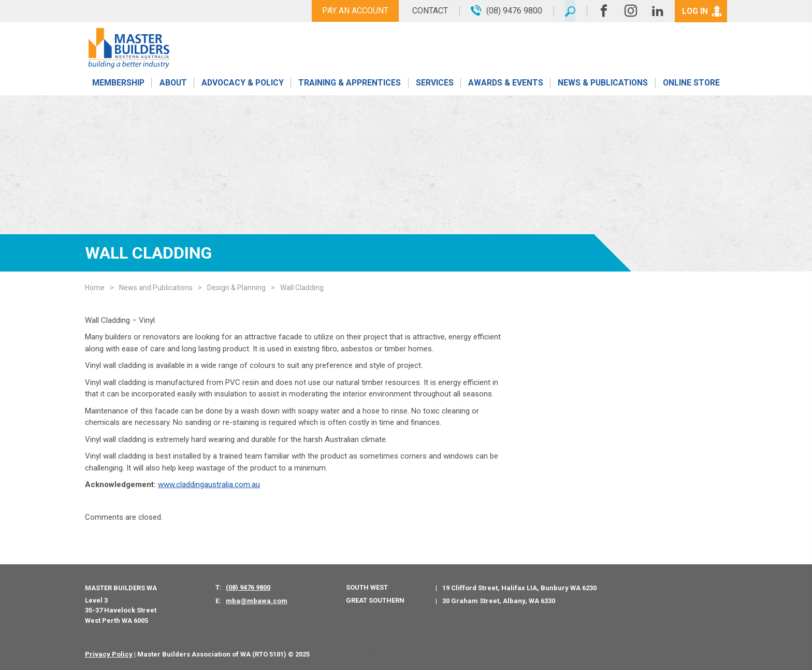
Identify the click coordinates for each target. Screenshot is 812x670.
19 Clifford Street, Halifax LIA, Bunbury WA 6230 (519, 588)
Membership (118, 84)
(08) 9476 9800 (248, 587)
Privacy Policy (109, 654)
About (173, 84)
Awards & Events (505, 84)
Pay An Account (353, 11)
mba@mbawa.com (257, 601)
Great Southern (375, 600)
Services (435, 84)
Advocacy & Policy (243, 84)
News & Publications (603, 84)
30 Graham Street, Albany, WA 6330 (499, 601)
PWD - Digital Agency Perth (358, 654)
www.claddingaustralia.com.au (209, 484)
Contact (428, 11)
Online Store (691, 84)
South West (367, 587)
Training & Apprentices (351, 84)
